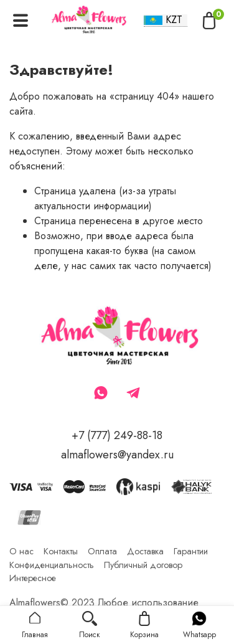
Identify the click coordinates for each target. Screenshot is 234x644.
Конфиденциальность (52, 565)
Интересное (33, 578)
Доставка (145, 551)
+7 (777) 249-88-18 (117, 435)
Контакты (61, 551)
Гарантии (191, 551)
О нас (21, 551)
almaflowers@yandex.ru (117, 455)
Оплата (102, 551)
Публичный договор (143, 565)
